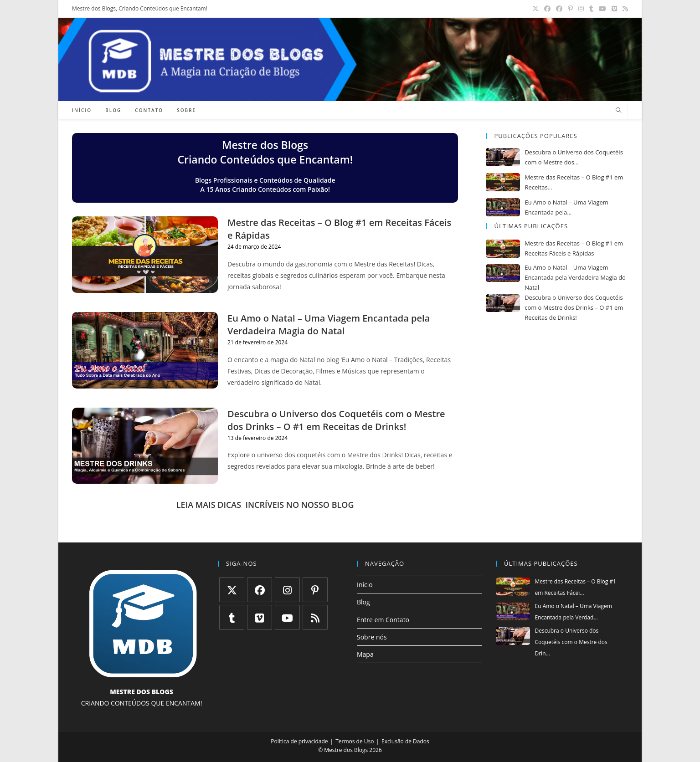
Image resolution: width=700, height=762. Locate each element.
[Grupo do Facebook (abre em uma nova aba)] (559, 9)
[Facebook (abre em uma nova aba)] (547, 9)
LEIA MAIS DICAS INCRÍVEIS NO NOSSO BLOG (265, 505)
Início (365, 585)
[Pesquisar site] (618, 111)
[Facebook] (260, 590)
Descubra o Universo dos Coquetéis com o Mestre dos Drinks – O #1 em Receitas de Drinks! (336, 420)
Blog (363, 602)
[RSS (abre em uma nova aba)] (624, 9)
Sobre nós (372, 637)
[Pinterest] (315, 590)
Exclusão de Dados (405, 741)
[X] (232, 590)
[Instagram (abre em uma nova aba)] (581, 9)
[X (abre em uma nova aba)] (535, 9)
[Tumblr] (232, 617)
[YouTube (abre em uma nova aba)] (602, 9)
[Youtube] (287, 617)
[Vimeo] (260, 617)
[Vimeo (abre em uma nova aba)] (614, 9)
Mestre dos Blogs (346, 750)
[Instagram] (287, 590)
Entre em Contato (383, 620)
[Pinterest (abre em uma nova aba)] (570, 9)
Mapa (365, 654)
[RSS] (315, 617)
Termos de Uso (355, 741)
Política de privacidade (299, 741)
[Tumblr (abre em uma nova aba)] (591, 9)
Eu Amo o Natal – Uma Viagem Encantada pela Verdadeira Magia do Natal (329, 325)
